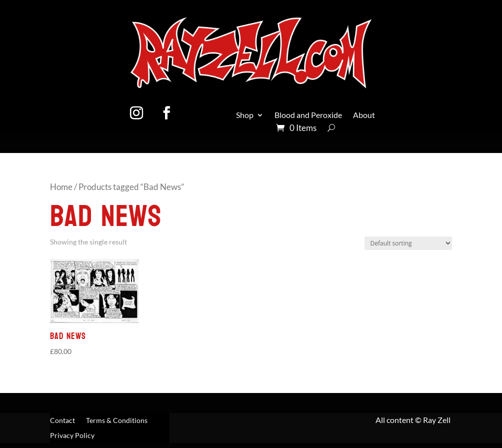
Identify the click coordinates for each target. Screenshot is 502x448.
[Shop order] (408, 243)
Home (61, 187)
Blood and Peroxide (308, 115)
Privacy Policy (72, 436)
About (364, 115)
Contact (62, 421)
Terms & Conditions (117, 421)
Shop (245, 115)
